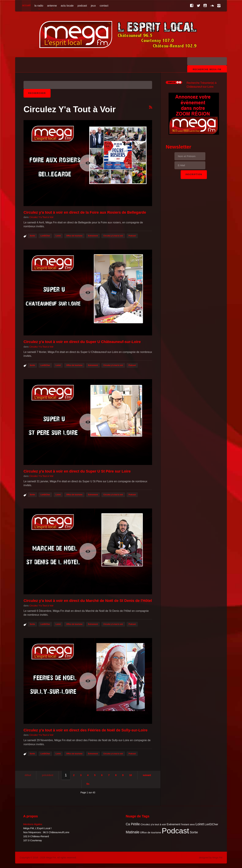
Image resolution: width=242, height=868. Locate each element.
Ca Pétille (133, 824)
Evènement (93, 236)
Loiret (58, 236)
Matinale (133, 832)
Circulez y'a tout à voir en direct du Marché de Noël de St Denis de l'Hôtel (88, 601)
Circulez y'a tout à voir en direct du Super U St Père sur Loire (77, 471)
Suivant (147, 775)
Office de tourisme (74, 236)
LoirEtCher (45, 236)
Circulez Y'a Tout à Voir (41, 217)
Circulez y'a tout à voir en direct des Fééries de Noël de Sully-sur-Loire (86, 730)
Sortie (32, 236)
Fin (88, 784)
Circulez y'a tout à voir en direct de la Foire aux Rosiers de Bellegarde (85, 212)
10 (131, 775)
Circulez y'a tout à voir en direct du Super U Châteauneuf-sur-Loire (82, 342)
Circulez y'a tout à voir (113, 236)
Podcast (132, 236)
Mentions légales (33, 824)
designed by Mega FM (211, 858)
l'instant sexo (188, 824)
